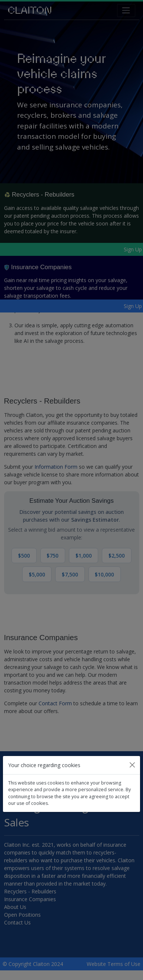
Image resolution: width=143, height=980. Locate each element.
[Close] (132, 765)
